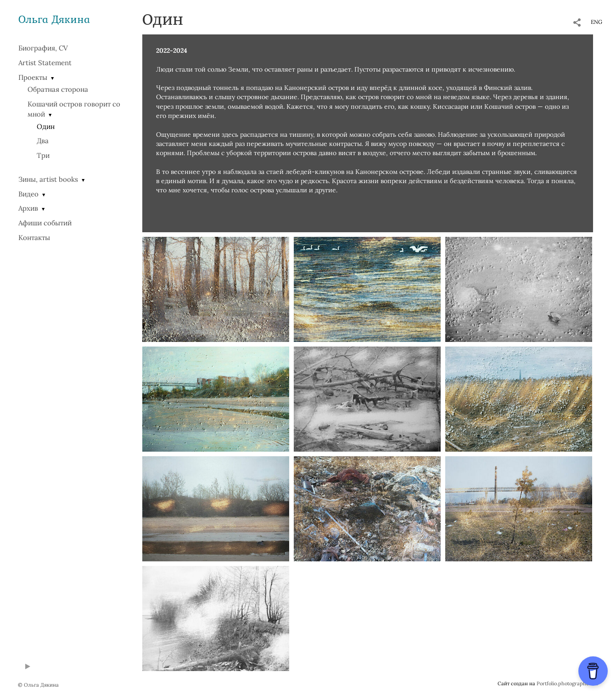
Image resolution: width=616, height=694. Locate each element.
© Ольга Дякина (38, 685)
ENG (596, 22)
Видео (28, 194)
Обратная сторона (58, 89)
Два (43, 141)
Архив (28, 208)
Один (46, 126)
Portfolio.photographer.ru (567, 683)
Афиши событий (45, 223)
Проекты (33, 77)
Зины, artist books (48, 179)
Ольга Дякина (54, 19)
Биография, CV (43, 48)
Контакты (34, 238)
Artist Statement (45, 63)
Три (43, 155)
